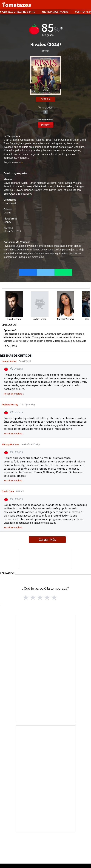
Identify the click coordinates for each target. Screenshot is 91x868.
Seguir (46, 99)
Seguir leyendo (12, 162)
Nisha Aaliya (25, 194)
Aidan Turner (28, 183)
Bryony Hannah (24, 190)
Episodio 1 (10, 330)
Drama (7, 213)
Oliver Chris (56, 190)
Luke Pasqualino (64, 186)
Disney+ (45, 125)
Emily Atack (10, 194)
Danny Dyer (41, 190)
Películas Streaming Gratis (18, 12)
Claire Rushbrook (43, 186)
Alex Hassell (65, 183)
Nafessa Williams (47, 183)
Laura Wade (10, 203)
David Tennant (12, 183)
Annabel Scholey (22, 186)
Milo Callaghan (72, 190)
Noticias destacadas (56, 12)
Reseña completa (13, 394)
